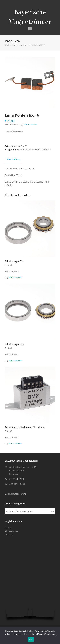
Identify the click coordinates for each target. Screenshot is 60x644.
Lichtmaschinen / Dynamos (38, 149)
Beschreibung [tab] (14, 159)
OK (31, 639)
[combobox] (30, 511)
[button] (30, 29)
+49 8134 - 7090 (17, 479)
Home (8, 528)
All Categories (11, 531)
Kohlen (20, 149)
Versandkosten (30, 125)
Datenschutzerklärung (16, 494)
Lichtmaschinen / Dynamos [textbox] (29, 511)
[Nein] (56, 636)
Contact (9, 535)
